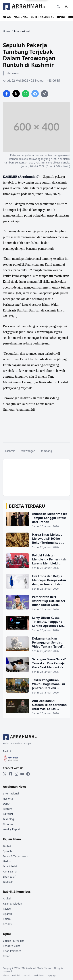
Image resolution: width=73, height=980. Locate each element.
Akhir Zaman (11, 871)
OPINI (61, 17)
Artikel (7, 898)
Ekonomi (8, 824)
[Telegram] (28, 774)
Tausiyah (8, 882)
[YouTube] (22, 774)
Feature (7, 809)
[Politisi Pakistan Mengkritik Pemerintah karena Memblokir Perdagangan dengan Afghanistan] (36, 562)
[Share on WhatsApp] (26, 94)
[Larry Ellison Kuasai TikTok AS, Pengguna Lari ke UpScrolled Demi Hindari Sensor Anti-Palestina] (36, 624)
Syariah (7, 851)
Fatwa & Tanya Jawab (16, 856)
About (6, 976)
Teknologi (9, 819)
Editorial (8, 814)
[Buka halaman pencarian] (58, 7)
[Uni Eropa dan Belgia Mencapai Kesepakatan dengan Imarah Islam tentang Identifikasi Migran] (36, 582)
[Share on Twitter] (16, 94)
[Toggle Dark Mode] (67, 7)
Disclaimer (38, 976)
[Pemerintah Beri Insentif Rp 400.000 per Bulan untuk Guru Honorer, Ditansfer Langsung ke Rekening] (36, 603)
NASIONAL (21, 17)
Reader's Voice (12, 946)
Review (7, 909)
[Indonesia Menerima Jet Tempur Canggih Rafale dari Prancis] (36, 520)
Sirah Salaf (9, 877)
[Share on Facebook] (7, 94)
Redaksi (8, 924)
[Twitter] (5, 774)
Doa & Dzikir (10, 866)
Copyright (52, 976)
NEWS (7, 17)
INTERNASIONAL (43, 17)
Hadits (7, 861)
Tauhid (7, 846)
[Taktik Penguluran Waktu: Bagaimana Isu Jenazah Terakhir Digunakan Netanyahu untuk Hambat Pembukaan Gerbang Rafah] (36, 686)
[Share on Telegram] (35, 94)
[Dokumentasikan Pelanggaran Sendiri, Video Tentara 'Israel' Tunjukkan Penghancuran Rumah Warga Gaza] (36, 645)
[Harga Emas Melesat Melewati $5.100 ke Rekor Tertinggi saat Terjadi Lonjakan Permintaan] (36, 541)
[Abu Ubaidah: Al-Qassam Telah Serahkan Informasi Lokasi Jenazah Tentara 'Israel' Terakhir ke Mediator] (36, 707)
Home (7, 31)
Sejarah (7, 914)
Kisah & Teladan (12, 904)
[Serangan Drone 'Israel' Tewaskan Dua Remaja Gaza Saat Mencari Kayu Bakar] (36, 665)
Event (6, 956)
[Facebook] (11, 774)
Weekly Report (12, 829)
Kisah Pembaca (12, 951)
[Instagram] (16, 774)
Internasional (11, 793)
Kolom (7, 919)
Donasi (27, 976)
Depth (7, 804)
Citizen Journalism (14, 941)
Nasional (8, 799)
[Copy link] (45, 94)
